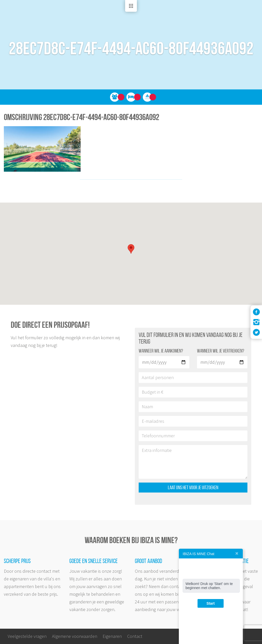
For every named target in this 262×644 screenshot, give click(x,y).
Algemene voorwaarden (75, 636)
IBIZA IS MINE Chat (199, 554)
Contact (135, 636)
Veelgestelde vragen (27, 636)
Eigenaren (112, 636)
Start (211, 603)
